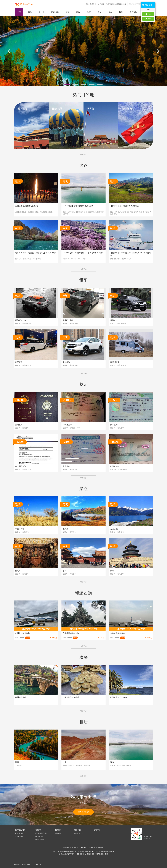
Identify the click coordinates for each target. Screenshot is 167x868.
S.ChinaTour (37, 865)
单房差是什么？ (79, 833)
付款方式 (38, 830)
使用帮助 (92, 847)
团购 (78, 12)
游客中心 (97, 830)
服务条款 (101, 847)
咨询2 (149, 19)
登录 (87, 4)
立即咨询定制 (83, 812)
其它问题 (77, 830)
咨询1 (149, 14)
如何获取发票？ (20, 833)
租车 (67, 12)
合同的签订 (58, 833)
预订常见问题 (20, 830)
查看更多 (83, 155)
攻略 (110, 12)
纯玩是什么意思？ (40, 839)
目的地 (42, 12)
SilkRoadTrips (26, 865)
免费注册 (93, 4)
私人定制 (133, 12)
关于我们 (66, 847)
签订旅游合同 (39, 836)
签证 (89, 12)
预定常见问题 (19, 836)
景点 (100, 12)
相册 (121, 12)
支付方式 (75, 847)
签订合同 (58, 830)
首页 (19, 12)
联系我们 (83, 847)
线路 (30, 12)
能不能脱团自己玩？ (41, 833)
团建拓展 (55, 12)
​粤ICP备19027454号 (102, 854)
